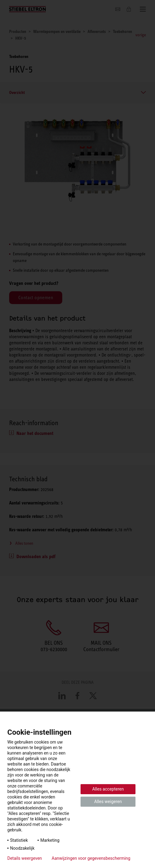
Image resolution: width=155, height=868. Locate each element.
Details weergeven (25, 858)
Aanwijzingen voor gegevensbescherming (91, 858)
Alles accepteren (108, 789)
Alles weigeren (108, 802)
